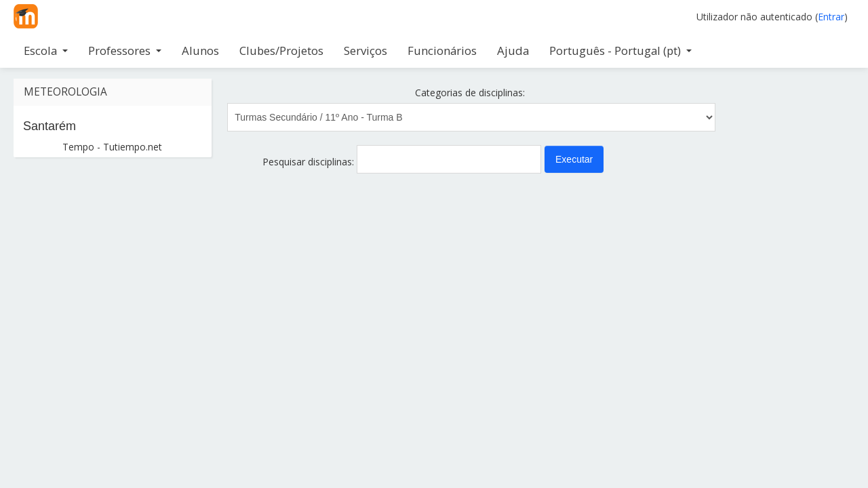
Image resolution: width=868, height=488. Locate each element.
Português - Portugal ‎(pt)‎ (620, 50)
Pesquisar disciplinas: (310, 162)
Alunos (200, 50)
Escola (46, 50)
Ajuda (513, 50)
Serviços (366, 50)
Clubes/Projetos (281, 50)
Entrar (831, 17)
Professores (125, 50)
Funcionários (442, 50)
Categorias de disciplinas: (470, 93)
